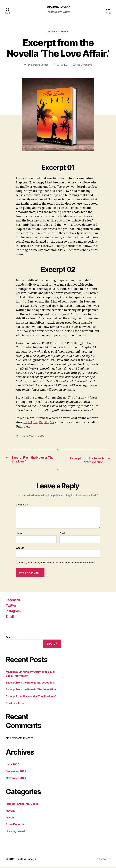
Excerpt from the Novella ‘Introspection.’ (30, 683)
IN (25, 423)
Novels (10, 818)
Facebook (14, 601)
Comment (22, 505)
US (30, 423)
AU (46, 423)
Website (20, 549)
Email (63, 534)
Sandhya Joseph (58, 7)
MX (52, 423)
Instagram (14, 612)
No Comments (85, 65)
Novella (24, 437)
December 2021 (16, 772)
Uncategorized (15, 832)
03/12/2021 (63, 65)
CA (41, 423)
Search (9, 638)
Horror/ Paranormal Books (22, 805)
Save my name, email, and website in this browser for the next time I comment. (57, 563)
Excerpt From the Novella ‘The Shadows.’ (31, 697)
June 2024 (13, 765)
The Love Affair (38, 437)
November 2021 (16, 779)
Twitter (12, 606)
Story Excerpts (58, 32)
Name (20, 534)
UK (35, 423)
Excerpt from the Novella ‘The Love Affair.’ (31, 690)
